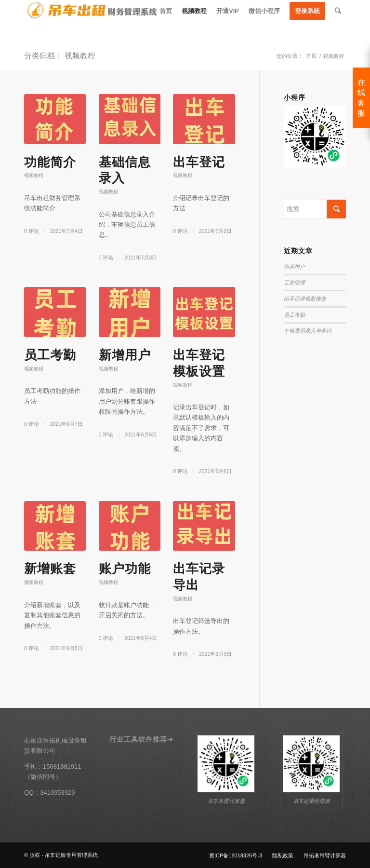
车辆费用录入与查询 (308, 331)
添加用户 (294, 266)
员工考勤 (50, 355)
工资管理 (294, 283)
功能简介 (50, 162)
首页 (311, 56)
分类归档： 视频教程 (60, 56)
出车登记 (199, 162)
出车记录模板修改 (305, 298)
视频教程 (34, 175)
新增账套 (50, 569)
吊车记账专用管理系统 (71, 855)
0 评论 (32, 231)
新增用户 (125, 355)
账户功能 (125, 569)
